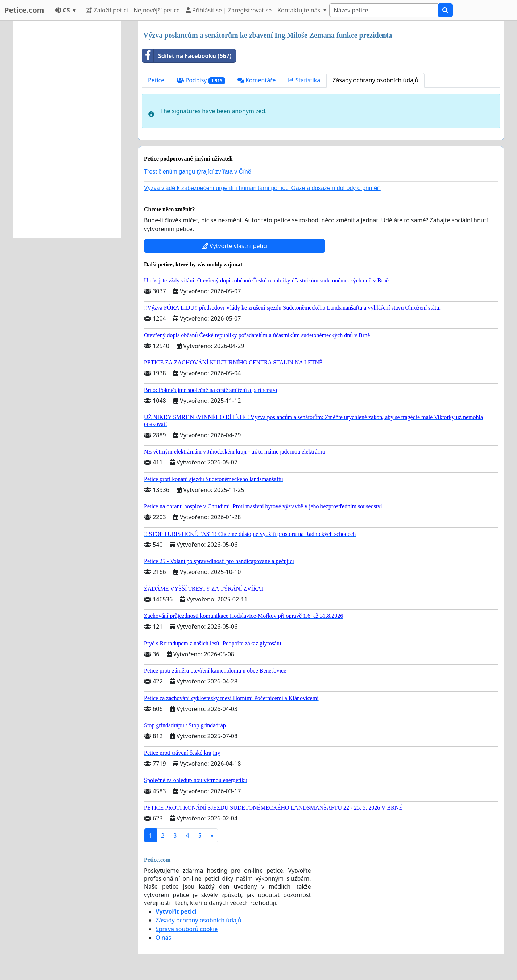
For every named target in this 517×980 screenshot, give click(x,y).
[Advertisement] (67, 129)
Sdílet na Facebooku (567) (187, 56)
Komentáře (257, 80)
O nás (163, 938)
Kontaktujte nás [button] (299, 10)
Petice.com (24, 10)
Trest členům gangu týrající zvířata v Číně (198, 172)
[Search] (384, 10)
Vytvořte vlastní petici (235, 246)
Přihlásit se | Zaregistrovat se (229, 10)
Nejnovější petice (157, 10)
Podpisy (201, 80)
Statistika (304, 80)
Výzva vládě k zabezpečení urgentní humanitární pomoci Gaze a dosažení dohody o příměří (262, 188)
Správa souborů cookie (187, 929)
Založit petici (107, 10)
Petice (156, 80)
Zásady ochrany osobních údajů (375, 80)
